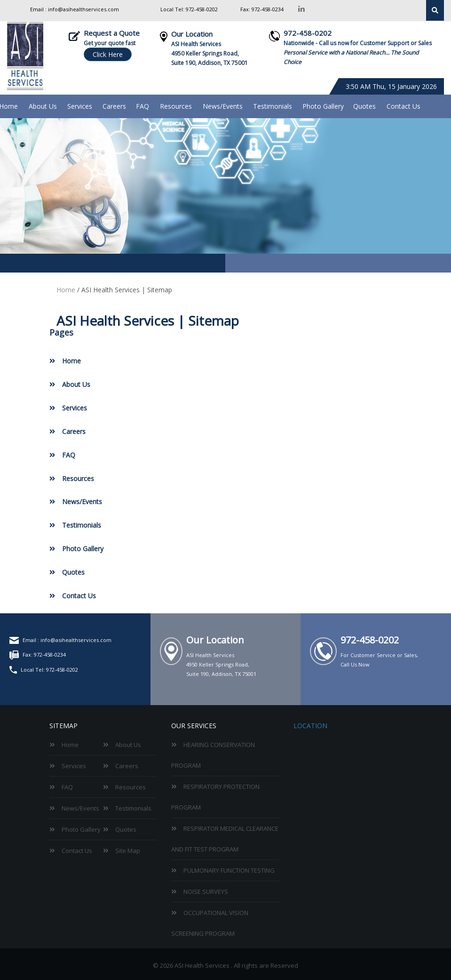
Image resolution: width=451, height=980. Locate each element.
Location (310, 726)
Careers (114, 106)
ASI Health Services (196, 44)
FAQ (142, 106)
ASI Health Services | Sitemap (127, 290)
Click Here (108, 54)
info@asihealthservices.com (83, 9)
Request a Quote (112, 33)
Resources (176, 106)
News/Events (223, 106)
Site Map (128, 851)
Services (80, 106)
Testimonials (273, 106)
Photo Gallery (323, 106)
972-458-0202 (201, 9)
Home (66, 290)
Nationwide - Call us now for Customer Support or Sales (358, 43)
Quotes (364, 106)
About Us (43, 106)
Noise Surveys (206, 892)
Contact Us (404, 106)
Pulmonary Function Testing (229, 870)
